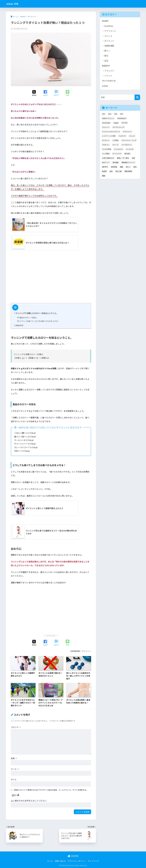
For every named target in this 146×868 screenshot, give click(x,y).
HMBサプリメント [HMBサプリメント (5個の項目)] (108, 118)
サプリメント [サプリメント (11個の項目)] (127, 132)
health (105, 21)
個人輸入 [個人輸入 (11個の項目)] (127, 154)
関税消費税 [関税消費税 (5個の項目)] (128, 171)
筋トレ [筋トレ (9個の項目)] (128, 167)
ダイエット (86, 651)
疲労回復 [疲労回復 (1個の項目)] (114, 167)
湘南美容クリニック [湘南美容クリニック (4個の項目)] (128, 162)
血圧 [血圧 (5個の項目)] (111, 171)
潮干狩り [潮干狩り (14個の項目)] (105, 167)
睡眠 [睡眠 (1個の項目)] (122, 167)
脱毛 (106, 56)
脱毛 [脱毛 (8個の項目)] (135, 167)
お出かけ (106, 66)
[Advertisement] (51, 278)
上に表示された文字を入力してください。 (29, 801)
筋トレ (107, 51)
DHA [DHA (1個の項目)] (110, 114)
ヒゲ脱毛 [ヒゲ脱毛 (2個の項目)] (116, 140)
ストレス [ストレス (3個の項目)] (132, 136)
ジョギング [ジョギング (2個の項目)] (122, 136)
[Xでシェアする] (34, 93)
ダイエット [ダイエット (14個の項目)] (106, 140)
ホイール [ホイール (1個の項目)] (116, 145)
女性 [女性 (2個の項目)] (133, 158)
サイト (14, 779)
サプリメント (110, 31)
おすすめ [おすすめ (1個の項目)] (124, 123)
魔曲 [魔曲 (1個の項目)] (104, 176)
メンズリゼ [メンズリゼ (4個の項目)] (130, 149)
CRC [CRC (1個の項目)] (104, 114)
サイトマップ (93, 861)
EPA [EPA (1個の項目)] (122, 114)
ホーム (50, 861)
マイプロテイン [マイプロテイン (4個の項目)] (127, 145)
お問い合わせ (60, 861)
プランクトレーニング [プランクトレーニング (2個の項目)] (129, 140)
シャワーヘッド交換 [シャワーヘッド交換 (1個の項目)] (109, 136)
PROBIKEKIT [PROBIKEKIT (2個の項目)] (122, 118)
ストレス (108, 36)
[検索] (137, 97)
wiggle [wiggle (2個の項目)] (116, 123)
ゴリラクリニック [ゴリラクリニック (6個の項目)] (118, 127)
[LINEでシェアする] (67, 93)
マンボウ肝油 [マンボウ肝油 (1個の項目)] (107, 149)
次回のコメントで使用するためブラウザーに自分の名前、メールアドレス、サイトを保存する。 (51, 790)
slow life (13, 4)
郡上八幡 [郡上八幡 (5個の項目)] (119, 171)
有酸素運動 (109, 46)
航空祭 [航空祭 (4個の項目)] (104, 171)
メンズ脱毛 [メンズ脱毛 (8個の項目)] (106, 154)
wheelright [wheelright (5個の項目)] (106, 123)
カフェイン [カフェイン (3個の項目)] (106, 127)
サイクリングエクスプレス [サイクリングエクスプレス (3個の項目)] (111, 132)
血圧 (106, 61)
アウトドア (109, 71)
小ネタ (105, 86)
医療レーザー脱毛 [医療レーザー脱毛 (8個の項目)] (123, 158)
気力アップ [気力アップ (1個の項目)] (106, 162)
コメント (16, 727)
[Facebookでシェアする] (45, 93)
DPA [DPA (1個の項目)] (116, 114)
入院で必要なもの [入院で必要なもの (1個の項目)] (108, 158)
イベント (108, 76)
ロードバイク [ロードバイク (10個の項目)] (117, 154)
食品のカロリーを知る (27, 317)
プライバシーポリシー (77, 861)
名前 (14, 758)
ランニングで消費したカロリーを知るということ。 (36, 313)
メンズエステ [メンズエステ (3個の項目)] (118, 149)
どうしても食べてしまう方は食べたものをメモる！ (38, 321)
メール (15, 769)
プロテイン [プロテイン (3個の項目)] (106, 145)
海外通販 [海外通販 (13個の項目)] (116, 162)
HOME (73, 856)
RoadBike (109, 26)
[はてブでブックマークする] (56, 93)
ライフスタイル (109, 81)
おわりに (19, 325)
